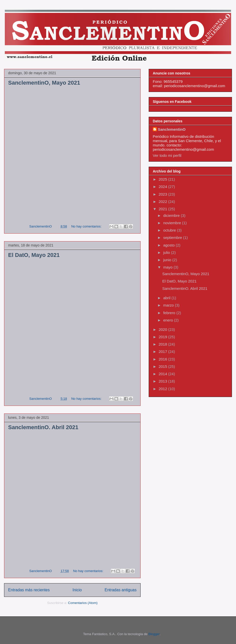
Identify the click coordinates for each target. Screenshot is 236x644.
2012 (163, 389)
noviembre (173, 223)
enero (169, 320)
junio (168, 260)
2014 (163, 374)
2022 (163, 202)
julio (167, 252)
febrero (170, 313)
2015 (163, 366)
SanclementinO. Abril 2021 (43, 427)
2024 (163, 187)
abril (167, 298)
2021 (163, 209)
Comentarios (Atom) (83, 603)
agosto (169, 245)
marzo (169, 305)
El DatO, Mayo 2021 (34, 255)
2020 (163, 329)
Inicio (77, 590)
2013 (163, 381)
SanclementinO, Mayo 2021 (44, 83)
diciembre (172, 215)
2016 (163, 359)
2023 (163, 194)
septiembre (173, 238)
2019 (163, 337)
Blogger (154, 634)
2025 (163, 179)
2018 (163, 344)
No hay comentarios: (87, 226)
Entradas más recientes (29, 590)
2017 (163, 352)
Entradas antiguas (121, 590)
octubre (170, 230)
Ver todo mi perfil (167, 155)
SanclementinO (172, 129)
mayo (168, 267)
